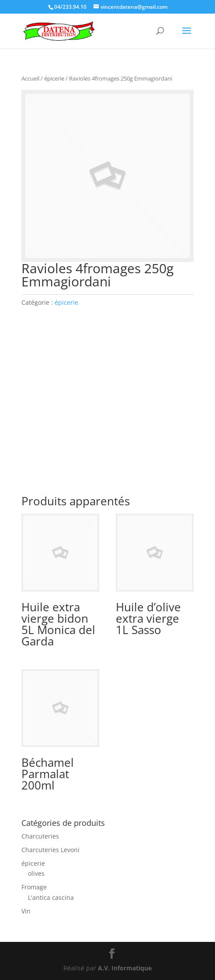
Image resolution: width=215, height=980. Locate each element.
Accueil (30, 78)
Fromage (34, 887)
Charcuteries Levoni (50, 850)
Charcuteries (40, 836)
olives (36, 873)
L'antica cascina (51, 897)
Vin (26, 911)
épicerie (54, 78)
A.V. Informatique (125, 968)
